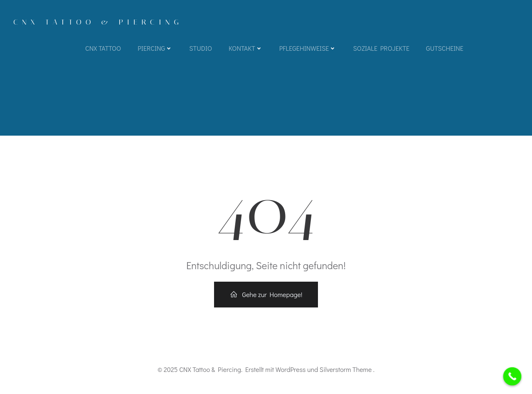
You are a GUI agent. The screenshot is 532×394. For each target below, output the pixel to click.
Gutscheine (445, 48)
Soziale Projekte (381, 48)
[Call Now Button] (512, 377)
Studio (201, 48)
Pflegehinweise (308, 48)
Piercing (155, 48)
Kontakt (246, 48)
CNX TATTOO (103, 48)
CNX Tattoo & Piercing (98, 22)
